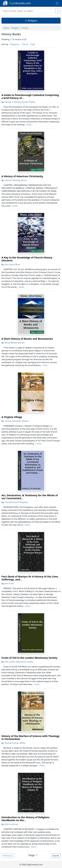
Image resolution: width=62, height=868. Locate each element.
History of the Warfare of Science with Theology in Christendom (30, 738)
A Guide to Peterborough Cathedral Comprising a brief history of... (30, 97)
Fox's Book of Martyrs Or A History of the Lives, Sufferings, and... (30, 578)
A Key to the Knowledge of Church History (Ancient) (27, 259)
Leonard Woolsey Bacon (16, 180)
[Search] (28, 11)
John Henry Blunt (12, 264)
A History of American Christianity (22, 176)
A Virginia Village (12, 417)
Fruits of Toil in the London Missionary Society (29, 658)
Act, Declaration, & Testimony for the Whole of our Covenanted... (30, 497)
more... (30, 125)
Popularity (15, 44)
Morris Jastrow (11, 824)
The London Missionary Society (19, 662)
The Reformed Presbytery (16, 502)
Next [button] (56, 856)
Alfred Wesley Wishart (15, 343)
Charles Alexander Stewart (17, 421)
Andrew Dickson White (15, 743)
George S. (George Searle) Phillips (20, 102)
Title (25, 44)
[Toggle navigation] (57, 3)
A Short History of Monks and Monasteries (27, 339)
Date (33, 44)
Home (6, 28)
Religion (31, 21)
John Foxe (9, 583)
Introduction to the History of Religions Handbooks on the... (25, 819)
